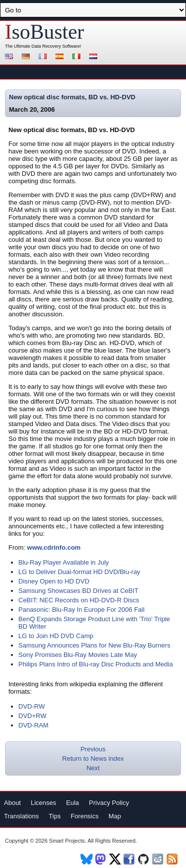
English (10, 57)
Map (115, 816)
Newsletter (158, 859)
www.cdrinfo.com (54, 547)
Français (44, 57)
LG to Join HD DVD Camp (56, 636)
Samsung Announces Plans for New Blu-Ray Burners (94, 645)
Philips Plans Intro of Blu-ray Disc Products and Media (95, 664)
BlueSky (87, 859)
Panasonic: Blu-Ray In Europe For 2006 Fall (81, 610)
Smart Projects (67, 841)
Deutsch (27, 57)
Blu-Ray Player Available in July (64, 562)
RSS (173, 859)
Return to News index (93, 759)
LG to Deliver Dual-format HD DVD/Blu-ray (79, 572)
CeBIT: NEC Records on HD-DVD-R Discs (79, 600)
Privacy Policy (109, 803)
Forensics (84, 816)
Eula (72, 803)
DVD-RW (31, 706)
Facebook (130, 859)
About (12, 803)
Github (144, 859)
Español (61, 57)
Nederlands (95, 57)
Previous (93, 749)
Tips (55, 816)
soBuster (44, 32)
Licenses (43, 803)
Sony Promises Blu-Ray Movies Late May (78, 655)
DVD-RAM (33, 725)
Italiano (78, 57)
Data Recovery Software (56, 46)
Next (93, 768)
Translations (21, 816)
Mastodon (101, 859)
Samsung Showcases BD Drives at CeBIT (78, 591)
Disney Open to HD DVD (54, 581)
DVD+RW (32, 716)
